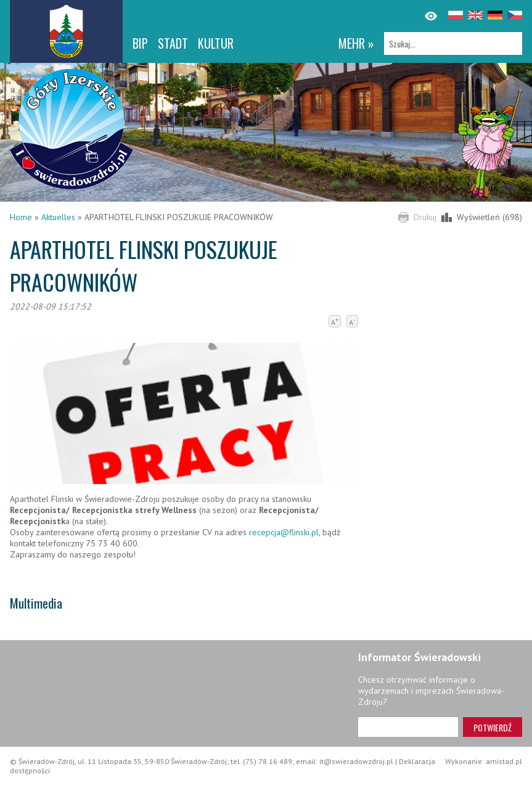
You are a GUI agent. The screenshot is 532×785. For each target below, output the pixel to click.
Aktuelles (58, 217)
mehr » (356, 43)
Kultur (216, 43)
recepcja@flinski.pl (284, 532)
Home (21, 217)
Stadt (173, 43)
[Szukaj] (453, 43)
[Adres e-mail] (408, 727)
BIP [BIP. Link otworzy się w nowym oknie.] (140, 43)
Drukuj (425, 217)
